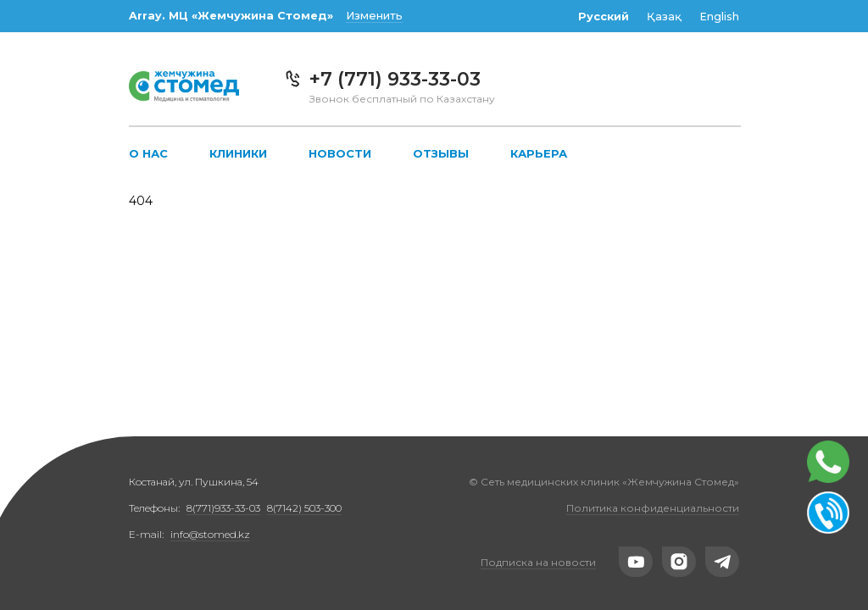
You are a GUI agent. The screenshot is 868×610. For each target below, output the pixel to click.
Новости (340, 153)
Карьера (539, 153)
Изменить (374, 16)
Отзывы (441, 153)
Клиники (238, 153)
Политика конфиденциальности (653, 508)
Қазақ (664, 17)
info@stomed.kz (210, 534)
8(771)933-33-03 (223, 508)
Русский (604, 17)
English (719, 17)
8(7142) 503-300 (304, 508)
